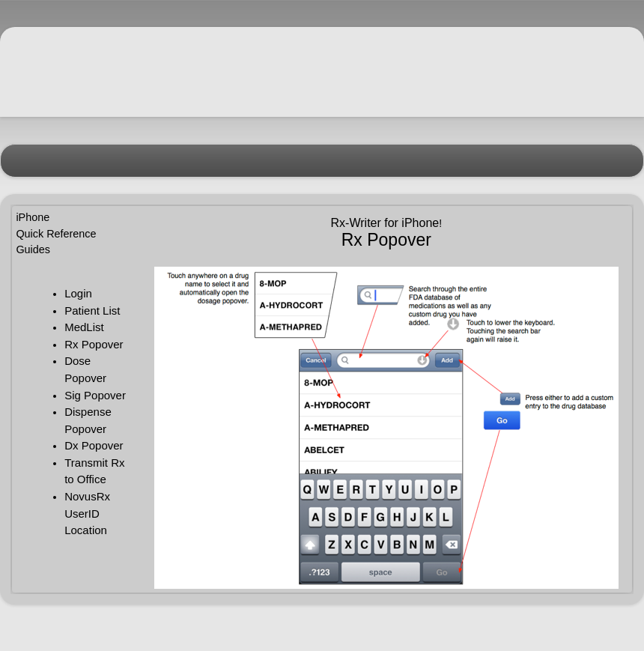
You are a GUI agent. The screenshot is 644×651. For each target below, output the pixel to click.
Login (78, 293)
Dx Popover (94, 445)
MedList (84, 327)
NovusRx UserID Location (87, 513)
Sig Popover (95, 395)
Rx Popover (94, 344)
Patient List (92, 311)
